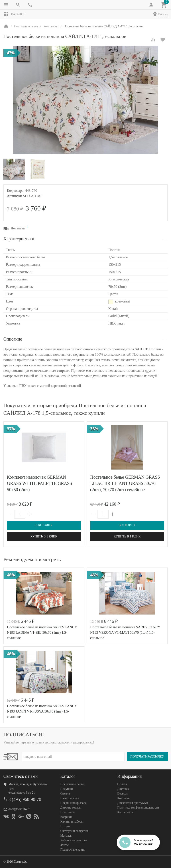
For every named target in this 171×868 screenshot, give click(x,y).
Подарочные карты (73, 850)
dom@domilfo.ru (19, 809)
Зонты (64, 845)
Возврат (123, 793)
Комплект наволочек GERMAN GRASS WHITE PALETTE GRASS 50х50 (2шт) (40, 483)
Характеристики (19, 239)
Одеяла (65, 793)
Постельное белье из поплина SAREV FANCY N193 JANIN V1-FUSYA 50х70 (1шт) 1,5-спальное (42, 711)
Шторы (65, 826)
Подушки (67, 789)
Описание (13, 339)
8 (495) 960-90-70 (25, 799)
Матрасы (66, 836)
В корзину (44, 525)
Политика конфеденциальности (138, 808)
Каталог (14, 14)
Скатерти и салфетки (74, 831)
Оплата (122, 784)
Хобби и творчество (73, 840)
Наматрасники (70, 798)
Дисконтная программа (133, 803)
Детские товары (71, 808)
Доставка (123, 789)
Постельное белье (72, 784)
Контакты (124, 798)
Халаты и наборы (72, 822)
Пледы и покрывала (73, 803)
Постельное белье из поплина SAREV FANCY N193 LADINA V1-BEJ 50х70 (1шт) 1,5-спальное (42, 632)
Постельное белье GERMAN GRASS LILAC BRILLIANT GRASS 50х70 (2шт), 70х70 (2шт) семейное (125, 483)
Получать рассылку (147, 757)
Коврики (66, 817)
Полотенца (67, 812)
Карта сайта (125, 812)
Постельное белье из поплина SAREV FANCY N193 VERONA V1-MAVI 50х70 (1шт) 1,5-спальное (125, 632)
